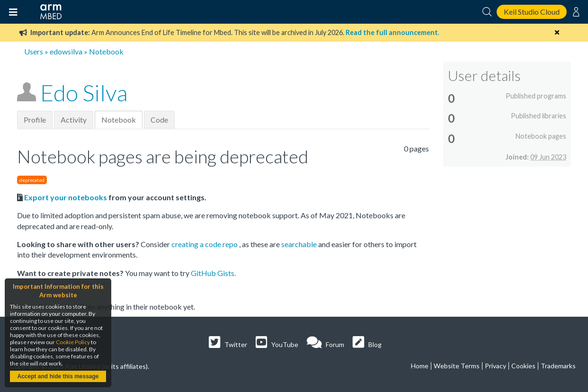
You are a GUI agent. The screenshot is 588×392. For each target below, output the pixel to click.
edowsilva (66, 51)
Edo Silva (84, 93)
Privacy (495, 366)
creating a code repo (205, 244)
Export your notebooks (66, 197)
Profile (35, 120)
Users (34, 51)
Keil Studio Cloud (532, 12)
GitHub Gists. (213, 273)
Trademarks (558, 366)
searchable (300, 244)
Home (420, 366)
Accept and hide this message (58, 376)
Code (159, 120)
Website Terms (457, 366)
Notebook (119, 120)
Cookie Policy (73, 342)
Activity (74, 120)
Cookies (523, 366)
